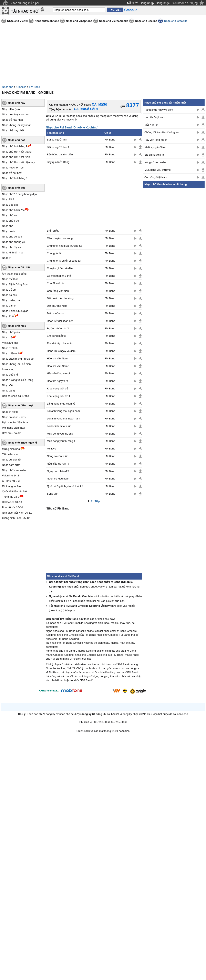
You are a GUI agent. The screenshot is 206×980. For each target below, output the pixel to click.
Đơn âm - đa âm (12, 433)
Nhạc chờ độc (17, 188)
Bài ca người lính (57, 140)
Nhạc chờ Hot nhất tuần (16, 157)
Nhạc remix (9, 231)
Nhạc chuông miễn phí (25, 3)
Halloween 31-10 (12, 502)
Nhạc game (9, 306)
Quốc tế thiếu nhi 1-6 (14, 491)
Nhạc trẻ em (9, 290)
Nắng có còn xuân (58, 456)
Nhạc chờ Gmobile (176, 21)
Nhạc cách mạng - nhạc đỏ (18, 359)
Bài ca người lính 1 (58, 147)
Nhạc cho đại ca (12, 247)
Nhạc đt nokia (10, 412)
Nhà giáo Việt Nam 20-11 (17, 513)
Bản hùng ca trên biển (60, 154)
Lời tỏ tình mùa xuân (59, 426)
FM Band (35, 87)
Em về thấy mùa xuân (60, 343)
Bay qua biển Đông (58, 162)
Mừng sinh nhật (11, 449)
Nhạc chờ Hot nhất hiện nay (18, 162)
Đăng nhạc (163, 3)
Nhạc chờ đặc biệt (19, 267)
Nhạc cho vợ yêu (12, 237)
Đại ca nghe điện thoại (15, 422)
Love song (8, 369)
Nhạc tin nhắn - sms (14, 417)
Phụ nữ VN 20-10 (12, 507)
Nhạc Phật (8, 316)
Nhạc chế (8, 226)
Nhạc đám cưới (11, 465)
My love (51, 449)
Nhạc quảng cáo (12, 300)
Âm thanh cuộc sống (14, 274)
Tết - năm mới (10, 454)
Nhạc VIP (8, 258)
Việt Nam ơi (151, 125)
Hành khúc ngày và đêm (61, 351)
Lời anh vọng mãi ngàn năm (63, 419)
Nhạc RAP (8, 199)
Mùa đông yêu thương (60, 434)
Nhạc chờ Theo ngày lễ (22, 443)
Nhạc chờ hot (16, 140)
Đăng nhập (147, 3)
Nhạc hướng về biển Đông (18, 380)
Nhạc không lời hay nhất (16, 125)
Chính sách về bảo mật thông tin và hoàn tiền (103, 731)
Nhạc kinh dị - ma (12, 253)
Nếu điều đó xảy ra (58, 464)
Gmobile (21, 87)
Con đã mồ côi (56, 283)
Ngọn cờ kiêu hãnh (58, 479)
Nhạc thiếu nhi (11, 353)
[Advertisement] (174, 251)
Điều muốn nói (55, 313)
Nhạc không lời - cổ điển (16, 364)
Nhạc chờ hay (17, 103)
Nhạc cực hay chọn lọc (16, 114)
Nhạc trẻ (7, 337)
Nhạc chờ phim (11, 332)
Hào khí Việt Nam (57, 358)
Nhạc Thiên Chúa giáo (15, 311)
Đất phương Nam (57, 306)
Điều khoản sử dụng (185, 3)
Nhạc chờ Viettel (17, 21)
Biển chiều (53, 231)
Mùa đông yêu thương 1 (61, 441)
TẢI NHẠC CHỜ (25, 11)
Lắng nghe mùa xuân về (61, 404)
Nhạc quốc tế (10, 375)
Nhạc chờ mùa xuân (14, 470)
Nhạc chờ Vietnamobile (114, 21)
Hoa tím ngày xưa (58, 381)
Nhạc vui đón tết (12, 460)
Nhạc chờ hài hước (13, 210)
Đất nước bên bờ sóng (60, 298)
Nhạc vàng (8, 391)
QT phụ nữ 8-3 (11, 481)
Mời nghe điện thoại (14, 428)
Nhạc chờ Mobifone (47, 21)
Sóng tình (53, 494)
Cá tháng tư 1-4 (11, 486)
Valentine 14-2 (11, 476)
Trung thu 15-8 (11, 497)
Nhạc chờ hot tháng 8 (15, 178)
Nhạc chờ (8, 87)
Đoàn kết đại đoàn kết (60, 321)
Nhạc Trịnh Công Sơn (15, 284)
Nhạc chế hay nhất (13, 130)
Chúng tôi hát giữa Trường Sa (65, 246)
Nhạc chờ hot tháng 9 (15, 146)
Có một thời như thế (59, 276)
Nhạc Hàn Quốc (12, 109)
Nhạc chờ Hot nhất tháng (17, 152)
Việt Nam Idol (10, 343)
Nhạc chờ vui (10, 215)
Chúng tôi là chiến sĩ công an (64, 261)
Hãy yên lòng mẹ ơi (58, 373)
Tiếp (97, 501)
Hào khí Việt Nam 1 (58, 366)
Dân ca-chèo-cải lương (16, 396)
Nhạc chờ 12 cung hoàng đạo (19, 194)
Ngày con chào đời (58, 471)
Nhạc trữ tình (10, 348)
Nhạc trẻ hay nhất (12, 120)
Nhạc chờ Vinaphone (79, 21)
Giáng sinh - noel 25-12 (16, 518)
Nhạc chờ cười (11, 221)
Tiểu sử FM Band (58, 508)
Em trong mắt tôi (57, 336)
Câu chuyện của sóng (60, 238)
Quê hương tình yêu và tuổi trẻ (65, 486)
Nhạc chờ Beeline (146, 21)
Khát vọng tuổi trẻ (57, 389)
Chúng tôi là (54, 253)
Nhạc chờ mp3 (17, 326)
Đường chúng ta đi (58, 328)
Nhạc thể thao (10, 279)
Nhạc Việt (8, 385)
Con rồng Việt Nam (58, 291)
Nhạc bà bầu (9, 295)
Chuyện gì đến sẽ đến (60, 268)
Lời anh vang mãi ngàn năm (63, 411)
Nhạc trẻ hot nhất (12, 173)
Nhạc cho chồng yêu (14, 242)
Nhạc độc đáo (10, 205)
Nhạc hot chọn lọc (13, 168)
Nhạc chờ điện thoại (20, 405)
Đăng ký (132, 3)
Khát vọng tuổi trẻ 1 (59, 396)
